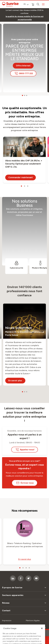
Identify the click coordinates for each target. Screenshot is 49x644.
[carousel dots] (22, 95)
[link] (24, 18)
